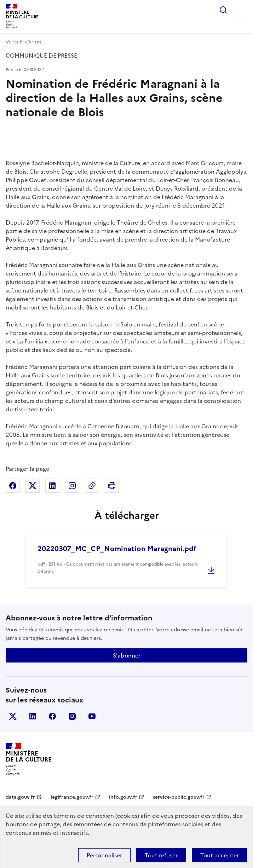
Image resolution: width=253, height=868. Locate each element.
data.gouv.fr (20, 797)
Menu (243, 10)
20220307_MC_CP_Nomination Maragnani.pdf (117, 549)
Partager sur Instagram (72, 486)
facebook (52, 716)
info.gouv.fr (123, 797)
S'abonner (127, 655)
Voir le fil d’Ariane (24, 42)
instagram (72, 716)
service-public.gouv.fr (179, 797)
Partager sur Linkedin (52, 486)
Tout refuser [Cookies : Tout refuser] (161, 855)
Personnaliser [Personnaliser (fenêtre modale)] (104, 855)
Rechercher (223, 10)
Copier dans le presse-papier (92, 486)
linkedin (33, 716)
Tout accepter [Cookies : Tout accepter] (220, 855)
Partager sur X (33, 486)
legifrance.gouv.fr (72, 797)
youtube (92, 716)
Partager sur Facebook (13, 486)
